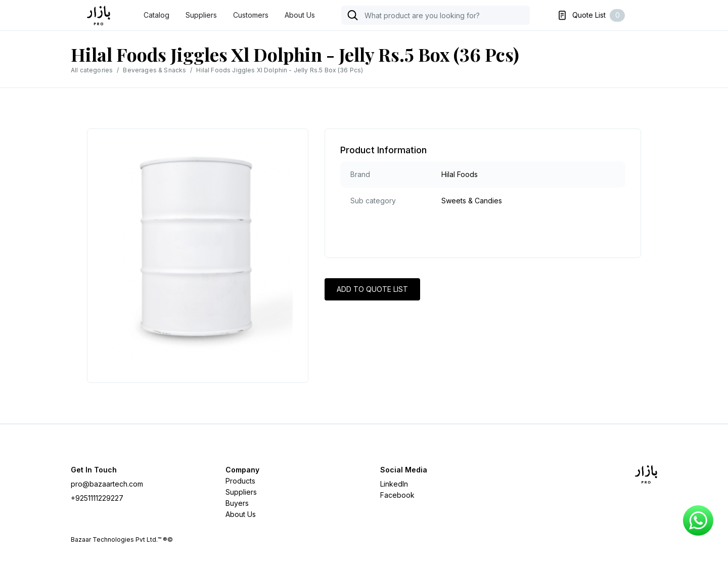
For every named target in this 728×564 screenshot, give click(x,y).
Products (240, 481)
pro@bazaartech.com (107, 484)
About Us (300, 15)
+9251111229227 (97, 498)
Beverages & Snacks (154, 70)
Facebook (397, 495)
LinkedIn (394, 484)
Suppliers (201, 15)
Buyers (237, 503)
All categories (92, 70)
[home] (102, 15)
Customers (251, 15)
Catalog (156, 15)
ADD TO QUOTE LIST (372, 289)
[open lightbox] (198, 251)
